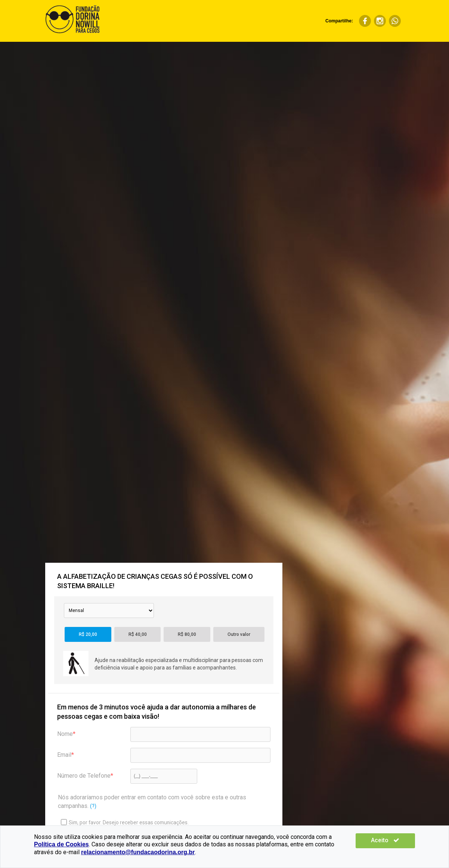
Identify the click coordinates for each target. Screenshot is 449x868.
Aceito (393, 840)
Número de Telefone (84, 776)
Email (64, 755)
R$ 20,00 (88, 634)
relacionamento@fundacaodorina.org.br (91, 852)
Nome (65, 734)
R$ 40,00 (138, 634)
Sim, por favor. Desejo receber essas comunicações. (125, 822)
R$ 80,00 (187, 634)
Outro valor (239, 634)
